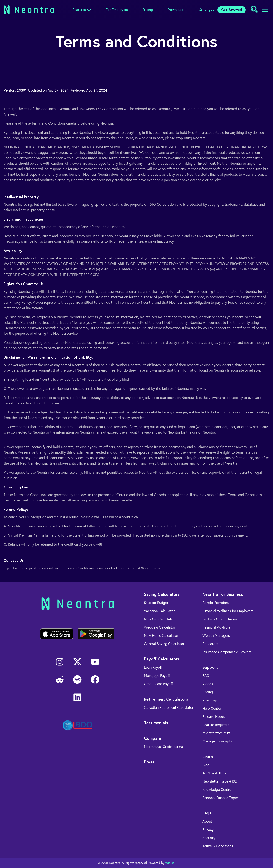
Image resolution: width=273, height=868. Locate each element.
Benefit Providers (216, 603)
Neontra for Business (223, 594)
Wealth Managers (216, 636)
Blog (206, 765)
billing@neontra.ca (123, 517)
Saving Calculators (162, 594)
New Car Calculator (159, 619)
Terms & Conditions (218, 846)
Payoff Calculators (162, 659)
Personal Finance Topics (221, 798)
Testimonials (156, 723)
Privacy (208, 830)
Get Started (232, 10)
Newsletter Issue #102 (220, 781)
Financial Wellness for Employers (228, 611)
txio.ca (170, 863)
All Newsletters (214, 773)
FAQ (206, 676)
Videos (208, 684)
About (207, 821)
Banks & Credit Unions (220, 619)
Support (210, 667)
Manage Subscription (219, 741)
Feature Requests (216, 725)
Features (79, 10)
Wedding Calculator (160, 627)
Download (175, 10)
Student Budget (156, 603)
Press (149, 762)
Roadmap (210, 700)
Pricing (148, 10)
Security (209, 838)
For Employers (117, 10)
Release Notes (214, 717)
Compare (153, 738)
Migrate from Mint (216, 733)
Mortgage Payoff (157, 676)
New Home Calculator (161, 636)
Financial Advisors (216, 627)
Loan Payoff (153, 667)
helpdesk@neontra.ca (143, 568)
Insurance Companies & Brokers (227, 652)
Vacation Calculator (159, 611)
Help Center (212, 708)
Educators (210, 644)
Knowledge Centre (217, 790)
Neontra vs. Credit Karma (163, 747)
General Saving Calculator (164, 644)
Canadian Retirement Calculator (169, 707)
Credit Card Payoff (158, 684)
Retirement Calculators (166, 699)
